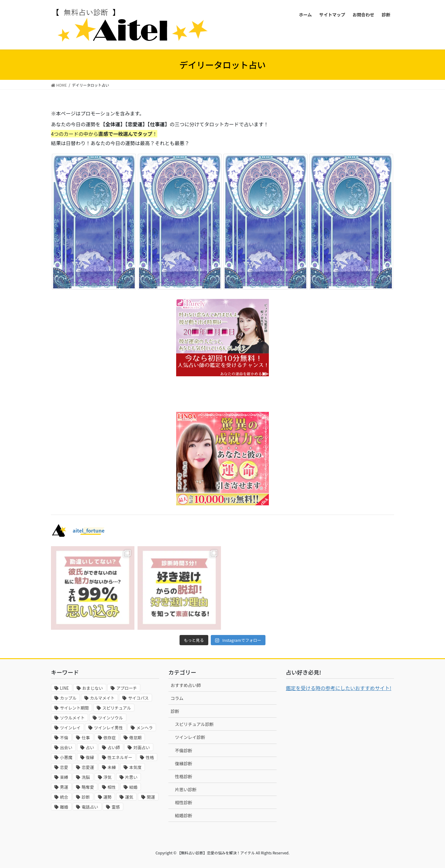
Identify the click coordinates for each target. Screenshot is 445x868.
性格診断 (184, 776)
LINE (64, 688)
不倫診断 (184, 750)
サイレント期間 (74, 708)
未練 (112, 767)
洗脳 (86, 777)
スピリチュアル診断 (194, 724)
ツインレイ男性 (108, 728)
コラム (177, 698)
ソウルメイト (72, 718)
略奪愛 (88, 787)
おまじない (93, 688)
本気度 (135, 767)
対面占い (141, 747)
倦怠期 (135, 738)
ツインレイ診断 (190, 737)
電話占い (90, 807)
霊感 (116, 807)
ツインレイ (70, 728)
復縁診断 (184, 763)
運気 (129, 797)
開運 (151, 797)
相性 (112, 787)
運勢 (108, 797)
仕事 (86, 738)
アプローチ (127, 688)
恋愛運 (88, 767)
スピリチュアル (117, 708)
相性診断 (184, 802)
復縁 (90, 757)
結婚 (133, 787)
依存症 (110, 738)
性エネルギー (120, 757)
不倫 (64, 738)
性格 (150, 757)
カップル (68, 698)
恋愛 (64, 767)
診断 (86, 797)
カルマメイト (102, 698)
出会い (66, 747)
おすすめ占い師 (186, 685)
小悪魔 (66, 757)
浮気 (108, 777)
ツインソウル (111, 718)
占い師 (114, 747)
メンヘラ (144, 728)
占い (90, 747)
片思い (131, 777)
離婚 (64, 807)
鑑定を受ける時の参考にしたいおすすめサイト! (339, 688)
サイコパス (138, 698)
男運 (64, 787)
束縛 (64, 777)
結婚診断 (184, 815)
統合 (64, 797)
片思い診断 (186, 789)
